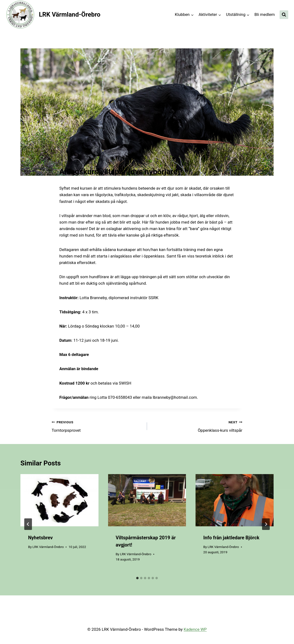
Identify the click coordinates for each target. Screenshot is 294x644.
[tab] (137, 578)
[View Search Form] (284, 15)
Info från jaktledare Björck (231, 538)
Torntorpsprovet (97, 426)
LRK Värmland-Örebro (48, 547)
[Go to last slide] (28, 524)
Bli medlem (265, 14)
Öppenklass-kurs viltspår (197, 426)
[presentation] (59, 500)
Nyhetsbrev (40, 538)
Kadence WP (195, 629)
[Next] (266, 524)
